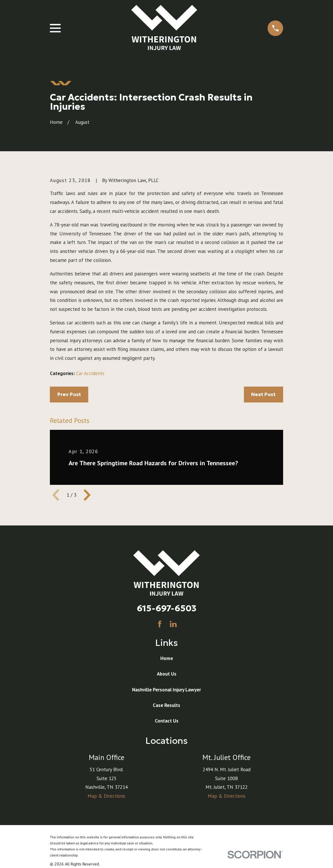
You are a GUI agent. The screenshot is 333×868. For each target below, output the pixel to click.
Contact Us (167, 721)
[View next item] (87, 495)
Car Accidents (90, 373)
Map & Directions (106, 796)
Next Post (263, 394)
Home (167, 658)
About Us (167, 674)
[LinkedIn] (173, 624)
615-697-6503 (167, 608)
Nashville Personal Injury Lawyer (166, 690)
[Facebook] (160, 624)
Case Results (166, 705)
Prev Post (69, 394)
